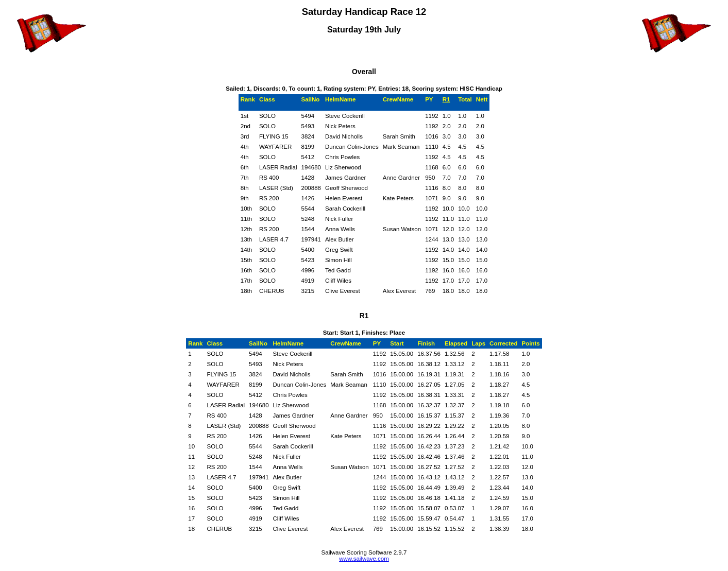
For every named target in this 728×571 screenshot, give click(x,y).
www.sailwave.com (364, 559)
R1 (446, 99)
